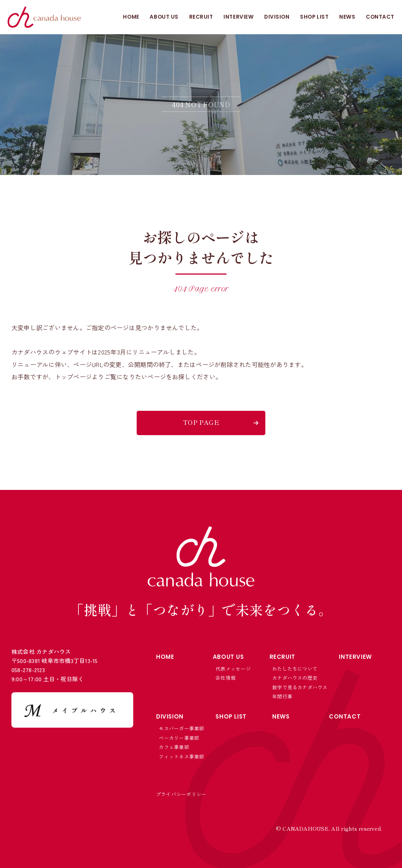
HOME (130, 17)
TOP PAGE (201, 422)
